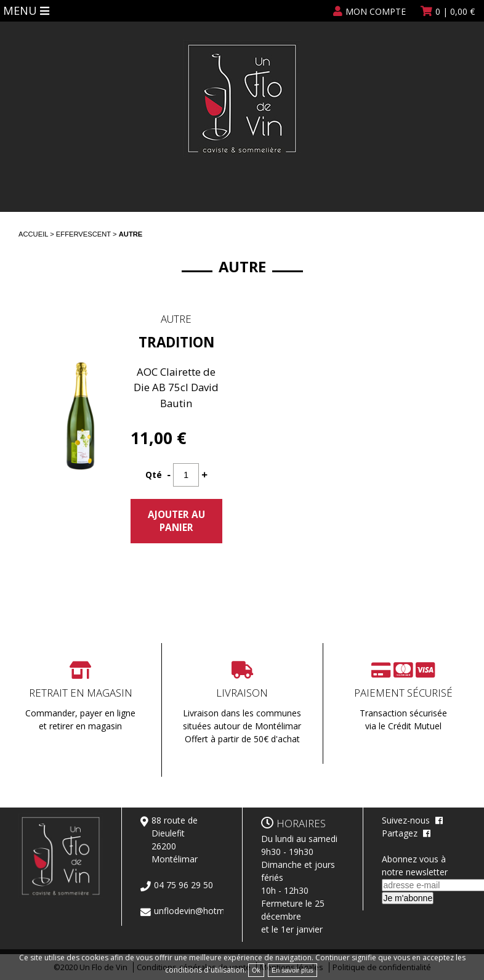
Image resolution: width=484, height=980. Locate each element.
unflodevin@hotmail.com (204, 911)
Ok (256, 970)
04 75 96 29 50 (184, 885)
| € (455, 11)
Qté (154, 475)
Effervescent (83, 234)
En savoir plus (292, 970)
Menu (22, 10)
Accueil (33, 234)
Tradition (176, 342)
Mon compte (376, 11)
